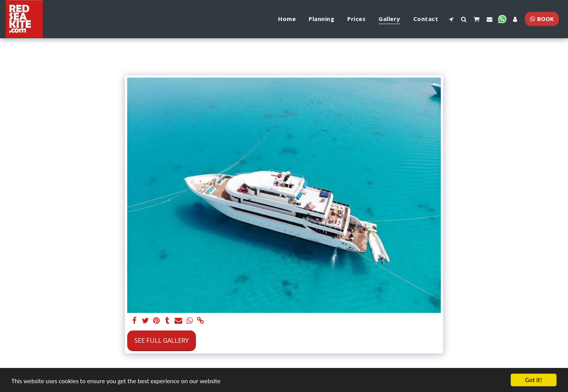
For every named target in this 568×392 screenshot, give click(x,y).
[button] (451, 19)
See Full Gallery (162, 340)
